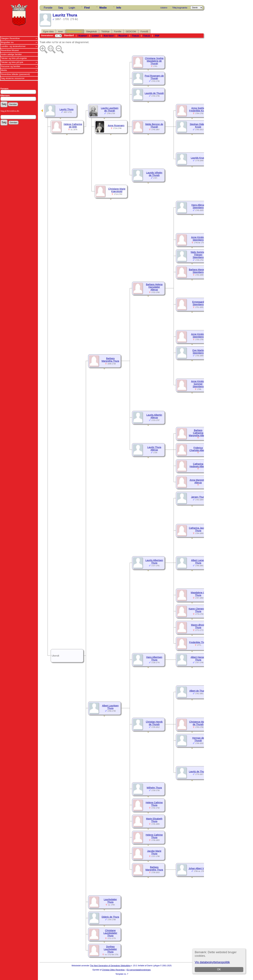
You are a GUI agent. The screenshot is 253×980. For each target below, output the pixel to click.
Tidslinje (105, 31)
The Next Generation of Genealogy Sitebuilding (110, 966)
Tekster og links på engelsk (14, 58)
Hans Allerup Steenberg (198, 206)
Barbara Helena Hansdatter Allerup (154, 287)
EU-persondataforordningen (139, 970)
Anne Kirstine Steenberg (198, 239)
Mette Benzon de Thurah (154, 125)
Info (119, 8)
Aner (61, 31)
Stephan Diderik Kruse (198, 125)
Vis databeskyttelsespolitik (212, 962)
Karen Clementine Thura (198, 610)
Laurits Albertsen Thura (154, 562)
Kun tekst (109, 36)
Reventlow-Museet (10, 50)
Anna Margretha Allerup (198, 481)
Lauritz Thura (66, 109)
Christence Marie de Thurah (198, 723)
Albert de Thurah (198, 691)
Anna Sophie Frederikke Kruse (198, 109)
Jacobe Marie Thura (154, 852)
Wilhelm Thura (154, 788)
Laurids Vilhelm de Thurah (154, 174)
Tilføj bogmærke (180, 8)
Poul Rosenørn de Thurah (154, 77)
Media (4, 70)
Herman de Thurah (198, 739)
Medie (103, 8)
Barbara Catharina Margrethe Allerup (198, 433)
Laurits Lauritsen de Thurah (110, 109)
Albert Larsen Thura (198, 562)
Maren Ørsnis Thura (198, 626)
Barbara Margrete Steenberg (198, 271)
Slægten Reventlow (10, 38)
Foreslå (144, 31)
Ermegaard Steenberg (198, 303)
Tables (136, 36)
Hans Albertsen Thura (154, 658)
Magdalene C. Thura (198, 594)
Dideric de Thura (110, 917)
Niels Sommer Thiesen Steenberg (198, 255)
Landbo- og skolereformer (13, 46)
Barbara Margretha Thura (110, 360)
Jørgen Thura (198, 497)
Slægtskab (91, 31)
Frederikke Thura (198, 642)
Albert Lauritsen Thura (110, 707)
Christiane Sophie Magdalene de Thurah (154, 61)
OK (219, 969)
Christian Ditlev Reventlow (113, 970)
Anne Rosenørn (116, 125)
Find (87, 8)
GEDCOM (131, 31)
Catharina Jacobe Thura (198, 529)
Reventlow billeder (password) (15, 74)
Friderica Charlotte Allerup (198, 449)
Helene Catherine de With (73, 125)
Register (123, 36)
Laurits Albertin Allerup (154, 416)
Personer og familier (11, 66)
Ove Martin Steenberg (198, 352)
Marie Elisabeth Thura (154, 820)
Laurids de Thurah (154, 93)
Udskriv (164, 8)
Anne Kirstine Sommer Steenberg (198, 384)
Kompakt (83, 36)
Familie (118, 31)
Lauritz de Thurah (198, 771)
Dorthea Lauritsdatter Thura (110, 949)
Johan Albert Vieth (198, 868)
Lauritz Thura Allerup (154, 448)
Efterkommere (75, 31)
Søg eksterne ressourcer (13, 78)
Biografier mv (7, 42)
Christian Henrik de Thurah (154, 723)
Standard (69, 35)
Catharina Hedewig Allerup (198, 465)
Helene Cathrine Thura (154, 804)
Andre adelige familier (11, 54)
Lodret (96, 36)
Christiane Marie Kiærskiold (117, 190)
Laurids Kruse (198, 158)
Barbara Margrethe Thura (154, 868)
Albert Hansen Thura (198, 658)
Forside (48, 8)
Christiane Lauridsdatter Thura (110, 933)
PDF (157, 36)
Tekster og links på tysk (12, 62)
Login (72, 8)
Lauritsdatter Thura (110, 901)
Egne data (48, 31)
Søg (61, 8)
